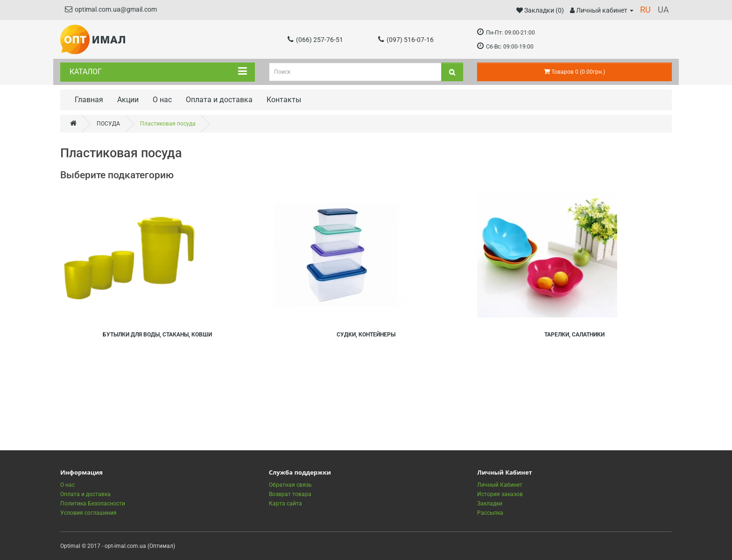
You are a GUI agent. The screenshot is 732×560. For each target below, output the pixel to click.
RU (645, 10)
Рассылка (490, 513)
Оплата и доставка (219, 100)
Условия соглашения (88, 513)
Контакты (284, 100)
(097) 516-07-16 (406, 40)
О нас (162, 100)
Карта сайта (285, 504)
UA (663, 10)
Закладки (490, 504)
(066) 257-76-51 (315, 40)
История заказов (500, 494)
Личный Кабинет (500, 485)
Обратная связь (290, 485)
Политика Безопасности (93, 504)
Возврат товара (290, 494)
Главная (89, 100)
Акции (128, 100)
